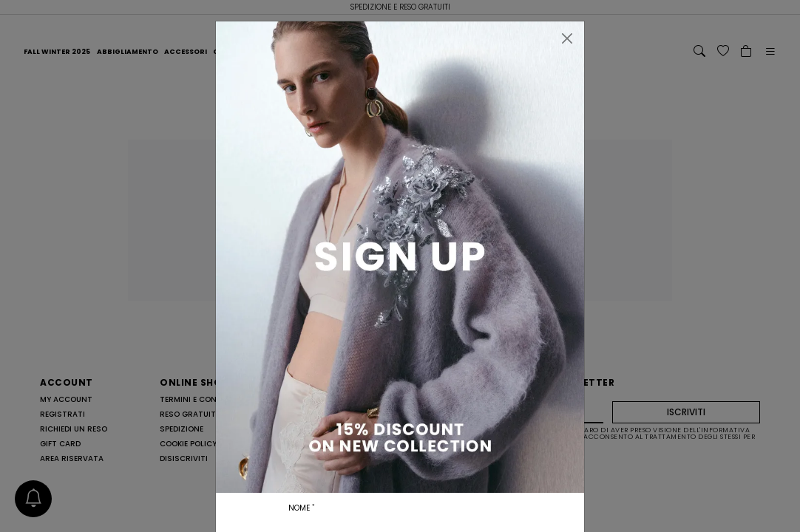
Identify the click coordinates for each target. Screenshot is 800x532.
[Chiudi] (567, 38)
